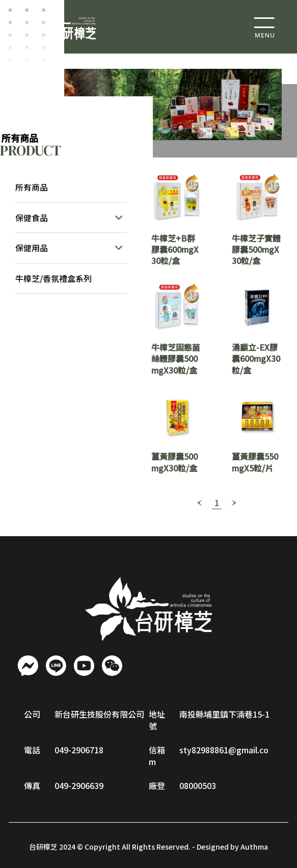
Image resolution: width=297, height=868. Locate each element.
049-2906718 (79, 750)
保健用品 (32, 248)
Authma (254, 847)
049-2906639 (79, 785)
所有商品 (32, 187)
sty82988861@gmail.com (209, 755)
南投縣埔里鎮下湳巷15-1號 (209, 720)
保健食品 (32, 218)
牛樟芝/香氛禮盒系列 (53, 278)
